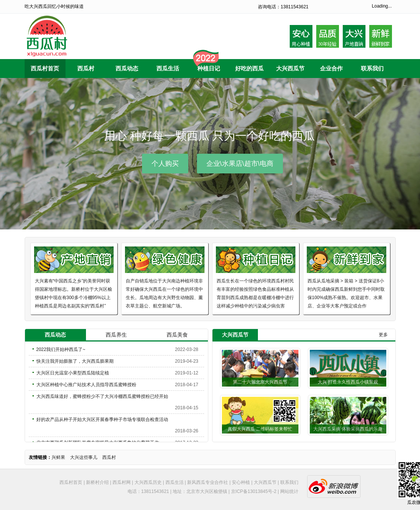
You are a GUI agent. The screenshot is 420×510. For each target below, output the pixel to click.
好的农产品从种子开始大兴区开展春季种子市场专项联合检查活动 (102, 420)
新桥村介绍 (97, 482)
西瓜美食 (177, 335)
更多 (383, 335)
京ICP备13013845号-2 (254, 491)
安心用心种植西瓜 (301, 36)
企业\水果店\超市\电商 (240, 164)
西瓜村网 (122, 482)
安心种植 (241, 482)
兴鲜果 (58, 457)
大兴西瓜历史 (148, 482)
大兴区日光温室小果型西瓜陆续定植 (73, 373)
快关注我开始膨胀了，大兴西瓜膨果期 (75, 361)
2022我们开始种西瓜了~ (61, 349)
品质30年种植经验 (328, 36)
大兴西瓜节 (265, 482)
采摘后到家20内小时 (381, 36)
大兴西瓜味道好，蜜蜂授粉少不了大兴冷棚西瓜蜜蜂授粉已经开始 (102, 396)
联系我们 (289, 482)
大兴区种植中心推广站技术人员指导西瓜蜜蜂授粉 (86, 385)
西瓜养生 (116, 335)
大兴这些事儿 (84, 457)
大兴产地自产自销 (354, 36)
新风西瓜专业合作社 (208, 482)
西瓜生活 (175, 482)
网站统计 (289, 491)
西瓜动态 (55, 335)
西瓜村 (109, 457)
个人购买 (165, 164)
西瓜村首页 (71, 482)
